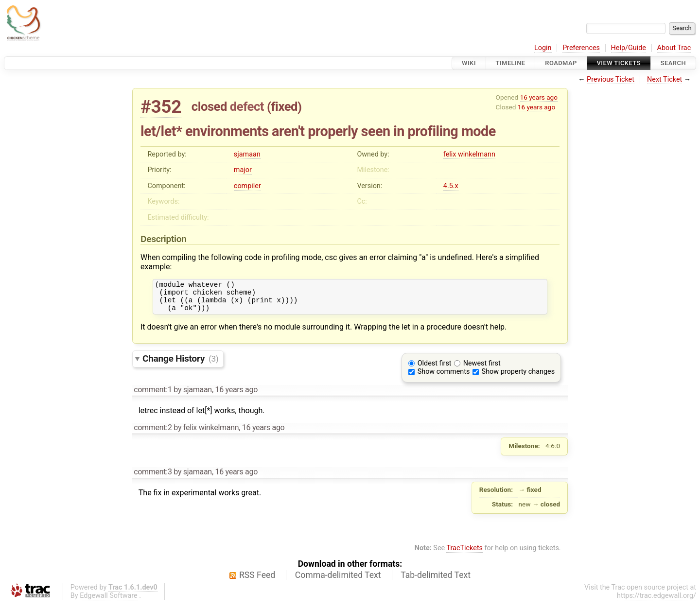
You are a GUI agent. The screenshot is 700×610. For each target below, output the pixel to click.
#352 (161, 107)
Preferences (581, 48)
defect (247, 106)
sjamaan (247, 154)
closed (209, 106)
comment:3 (153, 478)
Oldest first (435, 369)
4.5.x (451, 186)
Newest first (482, 369)
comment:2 (153, 433)
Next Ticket (665, 79)
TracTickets (464, 554)
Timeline (511, 63)
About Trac (674, 48)
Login (543, 48)
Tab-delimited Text (436, 581)
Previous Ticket (611, 79)
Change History (180, 364)
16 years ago (539, 97)
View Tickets (619, 63)
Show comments (444, 377)
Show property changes (518, 377)
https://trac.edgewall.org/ (656, 601)
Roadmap (561, 63)
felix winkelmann (469, 154)
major (243, 170)
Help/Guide (629, 48)
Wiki (469, 63)
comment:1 (153, 395)
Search (673, 63)
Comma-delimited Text (338, 581)
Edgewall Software (109, 601)
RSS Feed (257, 581)
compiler (247, 186)
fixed (284, 106)
